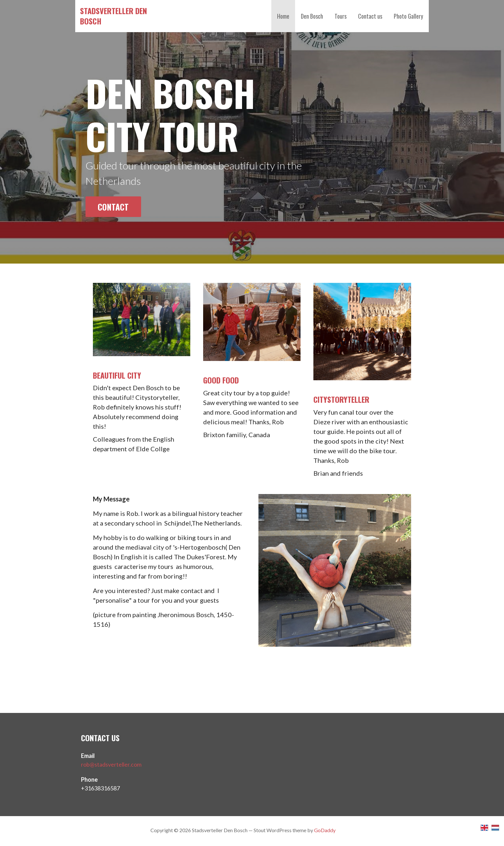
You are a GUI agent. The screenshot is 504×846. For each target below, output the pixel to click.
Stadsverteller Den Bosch (113, 16)
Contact (113, 207)
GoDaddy (325, 830)
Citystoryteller (341, 399)
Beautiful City (117, 375)
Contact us (370, 16)
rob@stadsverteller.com (111, 764)
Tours (341, 16)
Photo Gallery (408, 16)
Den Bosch (312, 16)
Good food (221, 380)
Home (283, 16)
